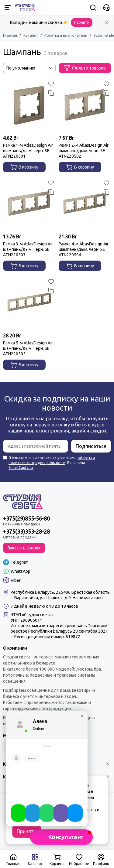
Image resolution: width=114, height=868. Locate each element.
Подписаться (91, 446)
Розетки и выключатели (66, 35)
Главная (10, 35)
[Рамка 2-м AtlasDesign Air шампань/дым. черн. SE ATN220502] (85, 106)
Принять (26, 831)
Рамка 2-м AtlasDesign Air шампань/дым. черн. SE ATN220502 (84, 151)
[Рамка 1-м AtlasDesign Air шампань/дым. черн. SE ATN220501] (29, 106)
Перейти (82, 22)
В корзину (24, 167)
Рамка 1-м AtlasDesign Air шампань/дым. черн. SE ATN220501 (28, 151)
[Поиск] (93, 8)
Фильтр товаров (85, 68)
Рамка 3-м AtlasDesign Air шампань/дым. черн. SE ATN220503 (28, 249)
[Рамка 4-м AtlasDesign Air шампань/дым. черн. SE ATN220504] (85, 205)
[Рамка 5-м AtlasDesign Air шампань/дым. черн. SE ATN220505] (29, 303)
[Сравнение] (51, 93)
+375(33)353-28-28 (26, 531)
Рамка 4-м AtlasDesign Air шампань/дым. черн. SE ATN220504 (84, 249)
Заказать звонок (24, 548)
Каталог (31, 35)
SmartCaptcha (21, 468)
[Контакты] (106, 8)
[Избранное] (51, 84)
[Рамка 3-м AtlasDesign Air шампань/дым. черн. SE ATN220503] (29, 205)
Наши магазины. (88, 598)
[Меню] (8, 8)
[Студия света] (25, 8)
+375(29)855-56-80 (26, 518)
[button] (61, 837)
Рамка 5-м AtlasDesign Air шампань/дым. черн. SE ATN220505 (28, 348)
